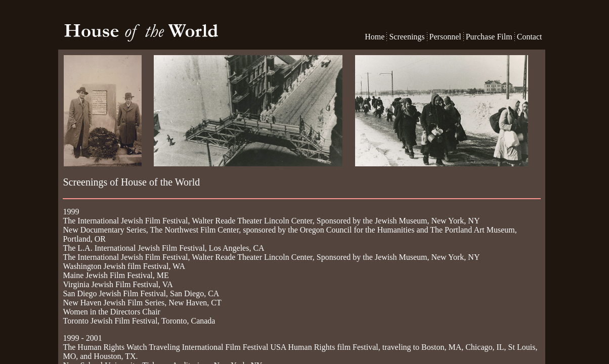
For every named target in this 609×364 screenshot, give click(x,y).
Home (376, 37)
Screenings (407, 37)
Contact (530, 37)
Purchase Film (489, 37)
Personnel (445, 37)
